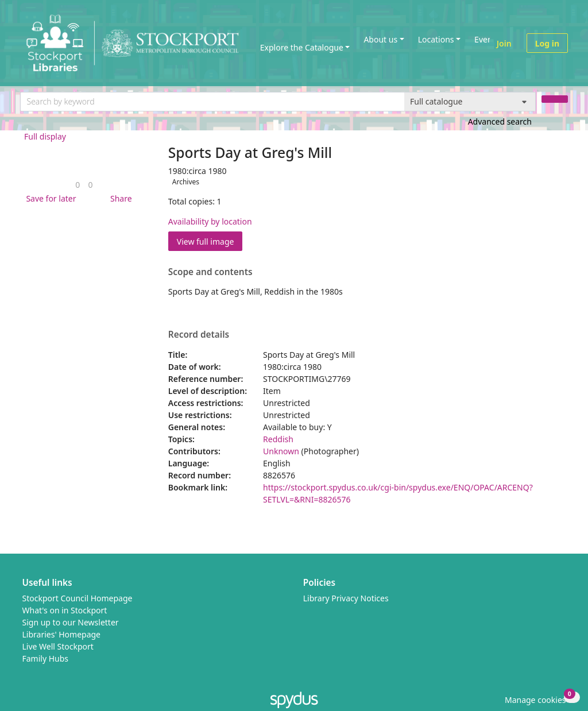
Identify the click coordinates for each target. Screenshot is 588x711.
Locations (436, 39)
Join (504, 43)
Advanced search (500, 121)
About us (380, 39)
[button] (49, 198)
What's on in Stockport (65, 610)
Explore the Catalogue (302, 47)
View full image (206, 241)
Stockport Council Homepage (78, 598)
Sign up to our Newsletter (71, 622)
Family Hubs (46, 658)
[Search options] (470, 102)
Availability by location (210, 221)
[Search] (555, 99)
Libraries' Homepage (62, 634)
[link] (78, 185)
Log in (547, 43)
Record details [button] (199, 335)
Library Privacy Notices (346, 598)
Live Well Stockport (58, 646)
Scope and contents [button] (210, 272)
